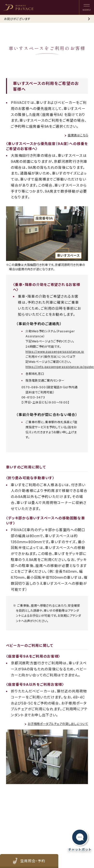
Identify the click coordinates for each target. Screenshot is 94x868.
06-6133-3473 (33, 397)
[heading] (19, 7)
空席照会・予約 (32, 861)
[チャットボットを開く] (80, 840)
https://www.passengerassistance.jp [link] (55, 352)
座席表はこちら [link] (78, 135)
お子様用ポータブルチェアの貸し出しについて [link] (58, 724)
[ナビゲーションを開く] (87, 7)
